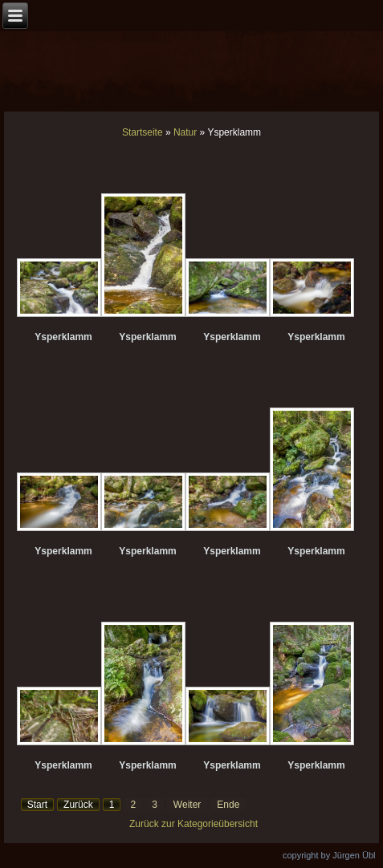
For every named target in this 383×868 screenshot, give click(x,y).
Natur (185, 132)
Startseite (143, 132)
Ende (228, 805)
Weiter (187, 805)
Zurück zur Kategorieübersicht (194, 824)
